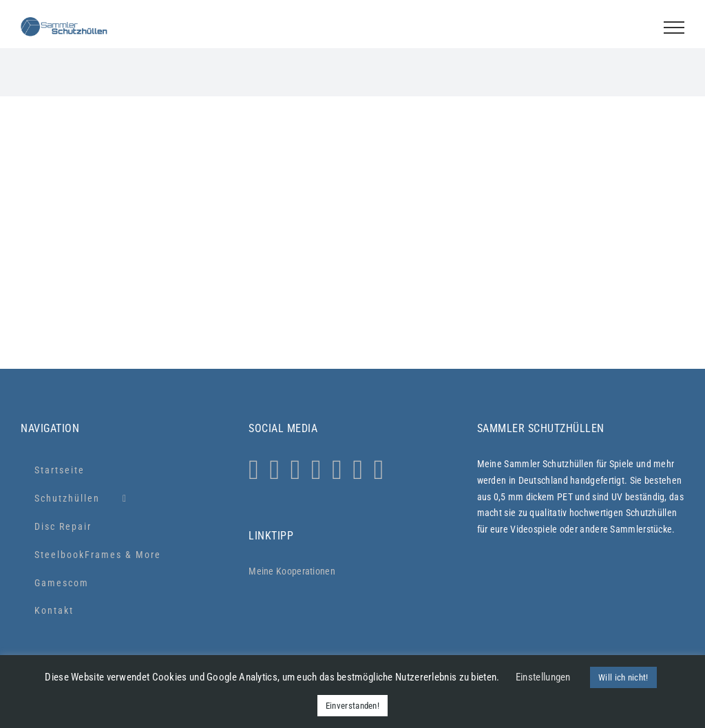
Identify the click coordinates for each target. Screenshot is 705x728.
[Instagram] (254, 470)
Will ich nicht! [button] (623, 677)
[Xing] (379, 470)
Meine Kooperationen (292, 571)
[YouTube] (337, 470)
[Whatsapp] (275, 470)
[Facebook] (296, 470)
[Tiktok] (316, 470)
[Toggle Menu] (674, 28)
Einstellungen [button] (543, 677)
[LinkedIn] (358, 470)
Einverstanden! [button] (352, 706)
